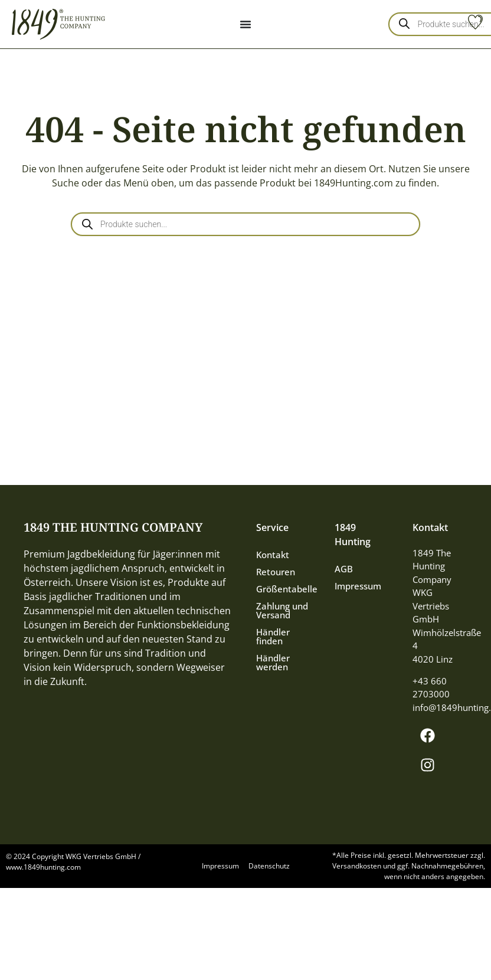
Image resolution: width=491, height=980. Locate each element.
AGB (344, 569)
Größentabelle (284, 589)
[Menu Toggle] (245, 24)
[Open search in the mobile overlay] (245, 224)
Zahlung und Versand (282, 610)
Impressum (358, 586)
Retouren (276, 572)
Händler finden (273, 636)
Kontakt (273, 555)
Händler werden (273, 662)
